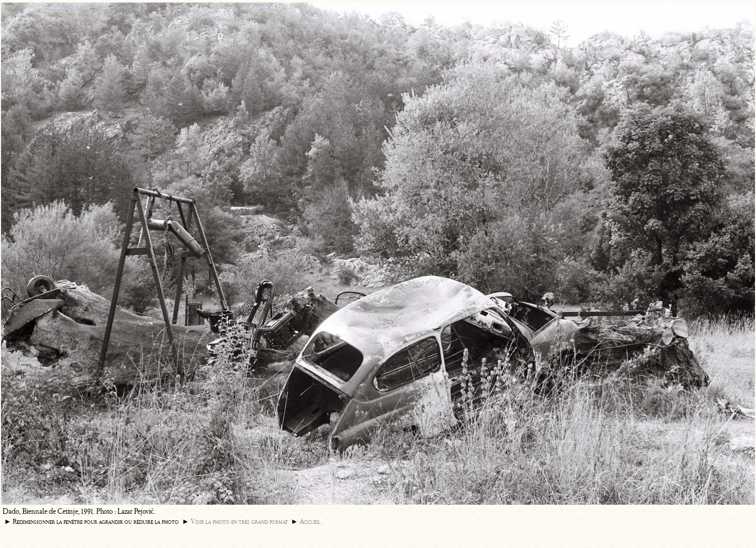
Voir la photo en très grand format (239, 522)
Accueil (310, 522)
